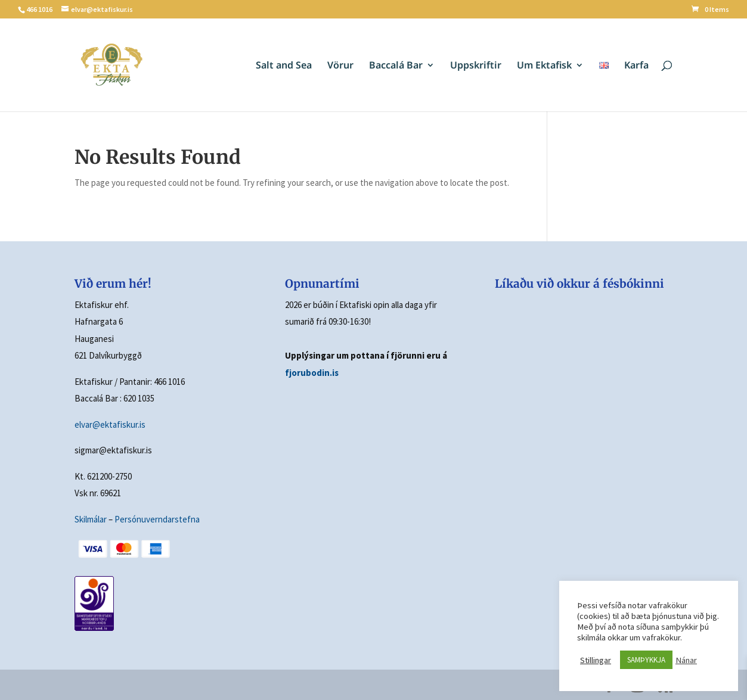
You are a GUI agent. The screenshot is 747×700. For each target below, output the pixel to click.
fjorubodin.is (312, 373)
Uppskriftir (476, 66)
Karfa (636, 66)
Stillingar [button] (596, 660)
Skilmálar (91, 519)
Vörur (340, 66)
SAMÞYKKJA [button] (646, 660)
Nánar (686, 660)
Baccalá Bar (396, 66)
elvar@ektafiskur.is (110, 424)
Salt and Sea (284, 66)
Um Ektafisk (544, 66)
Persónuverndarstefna (157, 519)
